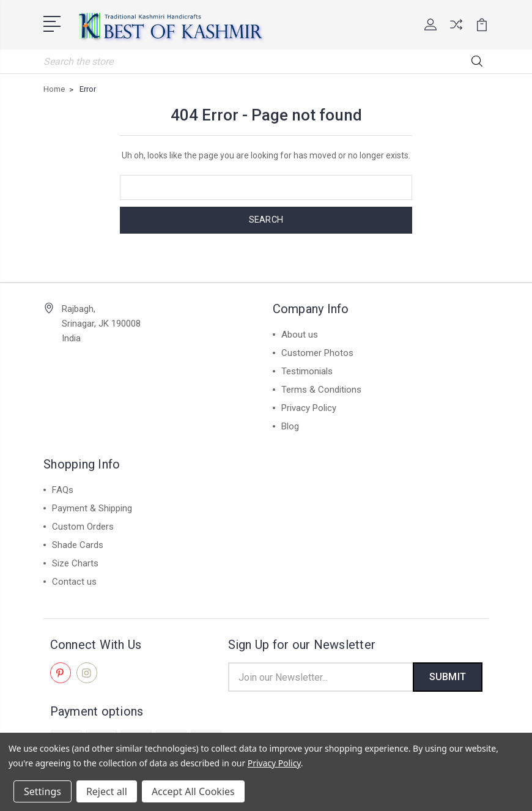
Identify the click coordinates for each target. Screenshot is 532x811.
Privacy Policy (309, 407)
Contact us (74, 580)
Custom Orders (83, 525)
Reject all (107, 791)
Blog (290, 425)
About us (300, 333)
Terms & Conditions (321, 388)
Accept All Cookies (193, 791)
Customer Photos (317, 352)
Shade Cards (78, 544)
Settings (42, 791)
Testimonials (307, 370)
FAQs (63, 489)
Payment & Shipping (92, 507)
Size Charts (75, 562)
